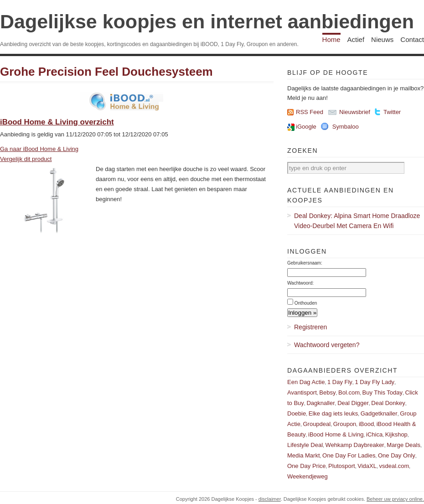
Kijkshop (396, 434)
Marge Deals (403, 445)
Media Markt (304, 455)
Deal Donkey (388, 403)
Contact (412, 39)
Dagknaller (321, 403)
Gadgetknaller (379, 413)
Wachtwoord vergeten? (327, 345)
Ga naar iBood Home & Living (39, 149)
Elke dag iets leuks (333, 413)
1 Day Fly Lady (375, 382)
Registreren (310, 327)
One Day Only (397, 455)
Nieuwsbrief (355, 112)
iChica (374, 434)
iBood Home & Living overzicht (57, 122)
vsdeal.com (394, 466)
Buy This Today (383, 392)
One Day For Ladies (349, 455)
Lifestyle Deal (305, 445)
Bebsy (327, 392)
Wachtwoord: (300, 283)
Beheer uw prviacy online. (395, 499)
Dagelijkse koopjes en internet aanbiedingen (207, 21)
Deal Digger (353, 403)
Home (331, 39)
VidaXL (367, 466)
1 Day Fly (340, 382)
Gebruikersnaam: (305, 263)
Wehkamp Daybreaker (355, 445)
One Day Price (307, 466)
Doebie (297, 413)
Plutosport (342, 466)
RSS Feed (310, 112)
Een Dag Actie (306, 382)
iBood (366, 424)
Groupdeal (317, 424)
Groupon (345, 424)
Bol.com (349, 392)
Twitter (392, 112)
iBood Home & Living (336, 434)
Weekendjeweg (308, 476)
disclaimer (270, 499)
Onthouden (306, 303)
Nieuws (382, 39)
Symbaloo (346, 127)
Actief (356, 39)
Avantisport (302, 392)
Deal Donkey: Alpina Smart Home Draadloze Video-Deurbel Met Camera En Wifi (357, 221)
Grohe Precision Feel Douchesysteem (106, 72)
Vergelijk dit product (26, 159)
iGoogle (306, 127)
